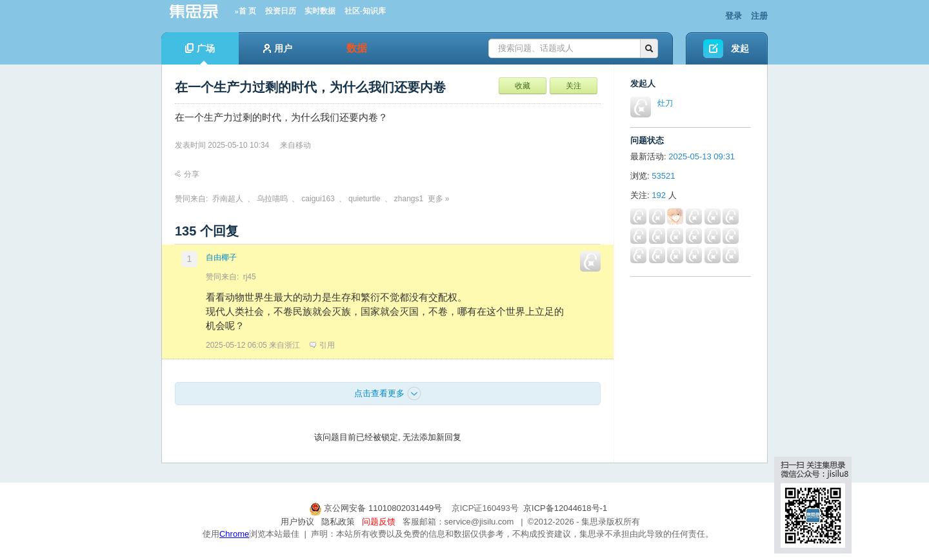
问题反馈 (379, 522)
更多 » (439, 199)
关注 (574, 86)
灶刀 (665, 103)
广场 (200, 54)
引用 (322, 345)
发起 (740, 48)
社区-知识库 (365, 11)
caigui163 (318, 199)
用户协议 (297, 522)
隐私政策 (338, 522)
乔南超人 (228, 199)
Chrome (234, 534)
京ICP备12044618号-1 (565, 508)
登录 (734, 16)
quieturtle (364, 199)
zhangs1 (409, 199)
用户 (278, 48)
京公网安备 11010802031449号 (377, 508)
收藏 (523, 86)
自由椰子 (221, 257)
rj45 (250, 277)
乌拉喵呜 (272, 199)
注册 (759, 16)
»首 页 (245, 11)
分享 (187, 174)
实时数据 (320, 11)
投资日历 (281, 11)
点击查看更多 (388, 394)
